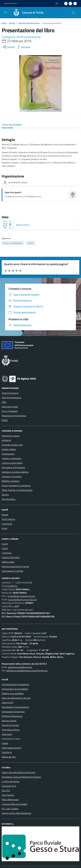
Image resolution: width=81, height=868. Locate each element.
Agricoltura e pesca (11, 436)
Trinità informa (8, 519)
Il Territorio (7, 553)
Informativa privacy (11, 730)
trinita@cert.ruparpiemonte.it (21, 596)
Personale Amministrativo (14, 416)
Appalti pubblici (9, 449)
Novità (12, 23)
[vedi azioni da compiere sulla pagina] (23, 47)
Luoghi (5, 548)
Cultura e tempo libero (12, 463)
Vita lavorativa (8, 499)
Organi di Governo (10, 393)
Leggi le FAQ (8, 702)
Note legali (7, 734)
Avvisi (4, 528)
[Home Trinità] (27, 13)
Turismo (5, 495)
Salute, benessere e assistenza (16, 485)
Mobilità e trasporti (11, 481)
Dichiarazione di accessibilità (15, 689)
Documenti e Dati (10, 407)
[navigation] (6, 12)
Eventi (5, 544)
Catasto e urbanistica (12, 458)
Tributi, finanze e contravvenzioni (17, 490)
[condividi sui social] (8, 47)
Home (4, 23)
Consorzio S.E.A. (9, 786)
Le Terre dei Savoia (10, 781)
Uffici (4, 402)
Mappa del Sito (9, 757)
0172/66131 (11, 586)
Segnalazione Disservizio (13, 712)
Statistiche (7, 752)
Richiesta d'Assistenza (12, 716)
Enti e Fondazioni (10, 411)
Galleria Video (8, 562)
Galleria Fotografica (11, 557)
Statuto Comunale (10, 725)
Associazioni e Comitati (12, 571)
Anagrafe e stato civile (12, 445)
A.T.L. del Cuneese (10, 809)
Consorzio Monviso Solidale (14, 804)
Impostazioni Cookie (11, 739)
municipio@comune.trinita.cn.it (22, 600)
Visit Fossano (8, 795)
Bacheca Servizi (9, 721)
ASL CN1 (6, 790)
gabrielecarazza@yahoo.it (20, 667)
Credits (5, 743)
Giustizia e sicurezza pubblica (15, 472)
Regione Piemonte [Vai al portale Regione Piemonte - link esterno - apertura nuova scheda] (11, 3)
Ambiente (6, 440)
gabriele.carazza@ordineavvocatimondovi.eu (27, 671)
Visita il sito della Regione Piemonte (18, 772)
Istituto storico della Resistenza (16, 813)
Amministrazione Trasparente (15, 684)
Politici (5, 420)
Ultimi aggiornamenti (12, 748)
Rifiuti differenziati (10, 800)
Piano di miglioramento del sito (16, 698)
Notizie (5, 515)
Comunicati (7, 524)
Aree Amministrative (11, 398)
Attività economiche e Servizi (15, 566)
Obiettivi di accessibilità (13, 693)
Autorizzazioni (8, 454)
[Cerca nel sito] (73, 13)
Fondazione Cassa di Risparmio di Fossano (21, 777)
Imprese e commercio (12, 476)
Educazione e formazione (13, 467)
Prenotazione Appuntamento (15, 707)
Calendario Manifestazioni (29, 23)
